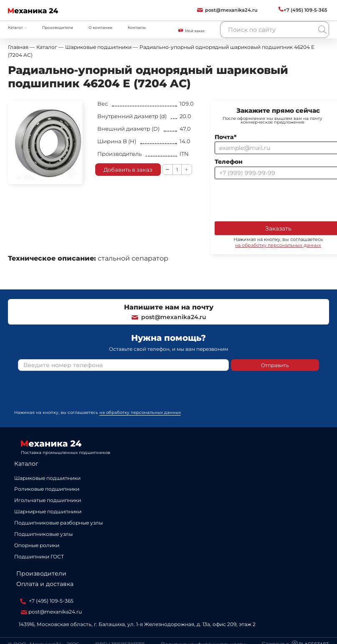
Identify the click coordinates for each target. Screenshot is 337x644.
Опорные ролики (37, 545)
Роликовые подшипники (47, 489)
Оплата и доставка (45, 584)
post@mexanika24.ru (168, 317)
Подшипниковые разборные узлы (58, 523)
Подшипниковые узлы (43, 534)
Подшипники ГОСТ (39, 557)
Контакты (137, 27)
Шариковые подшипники (47, 478)
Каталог (26, 464)
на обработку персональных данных (140, 412)
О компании (100, 27)
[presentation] (81, 393)
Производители (58, 27)
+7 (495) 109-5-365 (47, 601)
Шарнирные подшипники (48, 511)
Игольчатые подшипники (48, 500)
